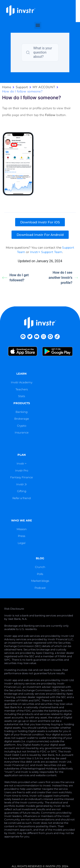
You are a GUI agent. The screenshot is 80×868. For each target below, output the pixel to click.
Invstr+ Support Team (46, 252)
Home (7, 87)
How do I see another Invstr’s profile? (63, 278)
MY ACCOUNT (44, 87)
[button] (40, 21)
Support (22, 87)
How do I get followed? (15, 278)
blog (40, 558)
